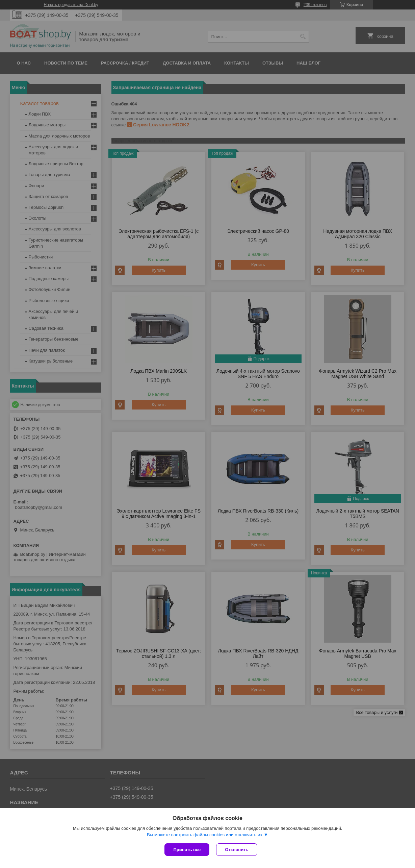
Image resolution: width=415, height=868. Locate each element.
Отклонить (237, 850)
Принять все (187, 850)
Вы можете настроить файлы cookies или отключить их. (205, 835)
